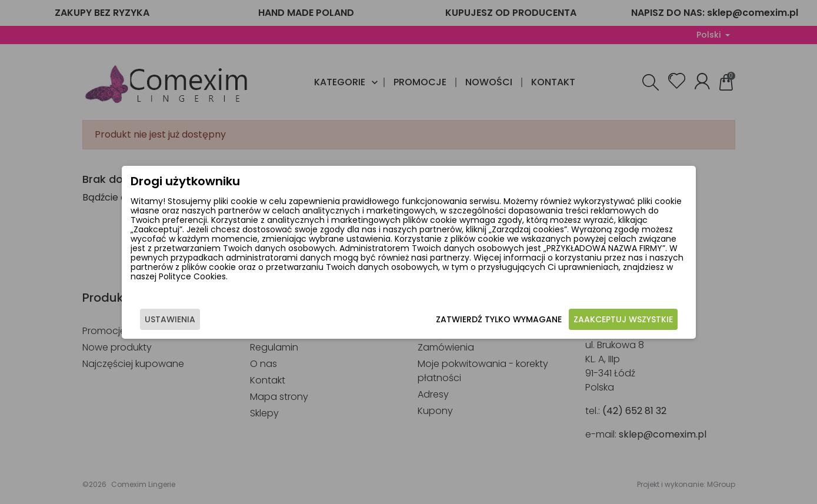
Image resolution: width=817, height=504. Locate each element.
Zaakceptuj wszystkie (623, 319)
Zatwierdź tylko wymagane (499, 319)
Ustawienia (170, 319)
